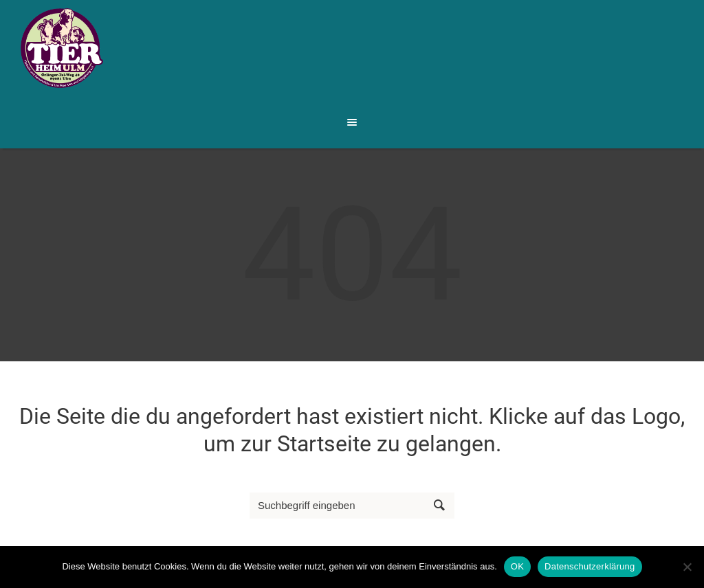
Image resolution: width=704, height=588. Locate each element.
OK (517, 566)
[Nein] (687, 567)
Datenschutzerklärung (590, 566)
